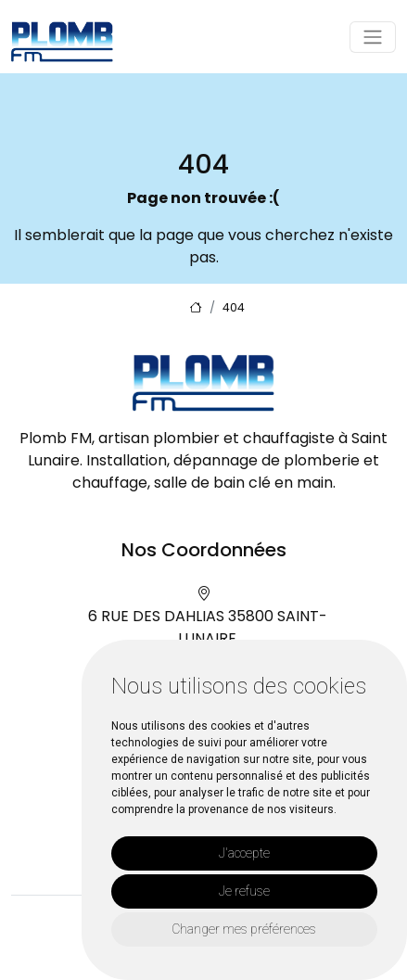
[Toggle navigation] (373, 37)
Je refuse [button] (244, 891)
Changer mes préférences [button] (244, 929)
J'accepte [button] (244, 853)
